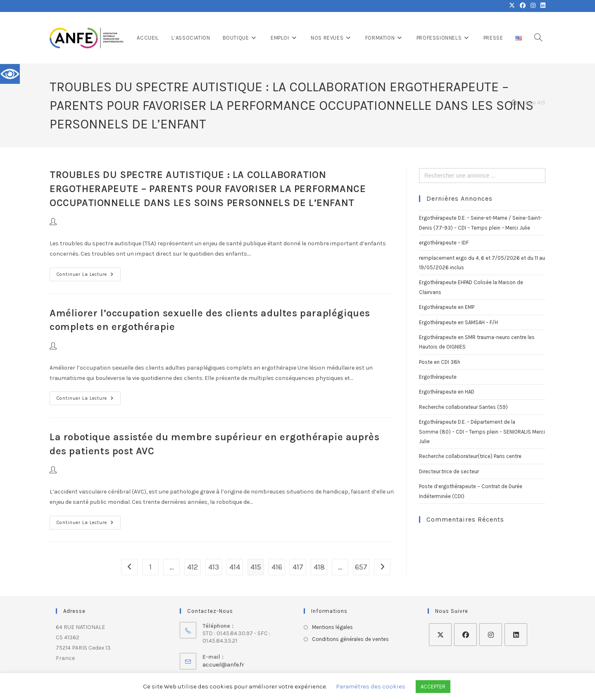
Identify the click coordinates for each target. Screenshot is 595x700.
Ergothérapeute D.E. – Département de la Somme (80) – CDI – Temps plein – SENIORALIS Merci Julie (482, 432)
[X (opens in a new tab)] (512, 6)
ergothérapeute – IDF (444, 243)
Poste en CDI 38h (440, 362)
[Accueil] (514, 103)
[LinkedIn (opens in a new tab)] (542, 6)
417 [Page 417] (298, 567)
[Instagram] (491, 635)
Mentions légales (332, 627)
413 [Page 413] (214, 567)
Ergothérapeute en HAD (447, 392)
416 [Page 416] (277, 567)
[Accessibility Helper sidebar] (10, 74)
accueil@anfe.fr (223, 665)
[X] (440, 635)
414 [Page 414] (235, 567)
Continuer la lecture (89, 272)
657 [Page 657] (361, 567)
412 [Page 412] (193, 567)
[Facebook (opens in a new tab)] (523, 6)
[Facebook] (465, 635)
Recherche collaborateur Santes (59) (463, 407)
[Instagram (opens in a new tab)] (533, 6)
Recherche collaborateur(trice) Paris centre (470, 456)
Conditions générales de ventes (350, 639)
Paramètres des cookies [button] (371, 686)
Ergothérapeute (438, 377)
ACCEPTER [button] (433, 687)
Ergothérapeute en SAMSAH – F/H (458, 322)
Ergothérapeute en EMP (447, 307)
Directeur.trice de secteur (449, 471)
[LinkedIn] (516, 635)
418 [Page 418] (319, 567)
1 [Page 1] (150, 567)
